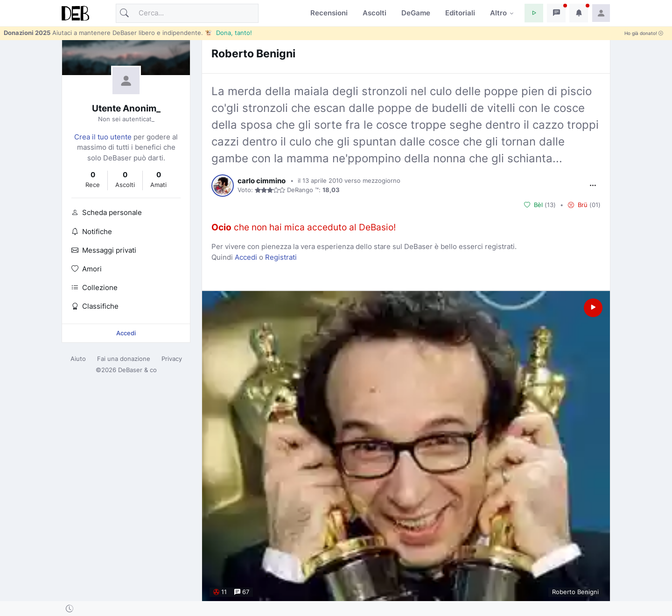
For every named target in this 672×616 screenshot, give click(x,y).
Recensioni (329, 13)
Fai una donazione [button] (124, 359)
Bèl (533, 205)
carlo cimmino (262, 181)
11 (220, 592)
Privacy (172, 359)
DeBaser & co (137, 370)
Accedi (126, 333)
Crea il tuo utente (103, 137)
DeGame (416, 13)
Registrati (281, 257)
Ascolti (374, 13)
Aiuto (78, 359)
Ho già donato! (644, 33)
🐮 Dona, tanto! (228, 33)
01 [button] (595, 205)
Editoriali (460, 13)
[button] (534, 13)
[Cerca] (187, 13)
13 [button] (550, 205)
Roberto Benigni (253, 53)
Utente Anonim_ (126, 108)
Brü (578, 205)
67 (242, 592)
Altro (498, 13)
